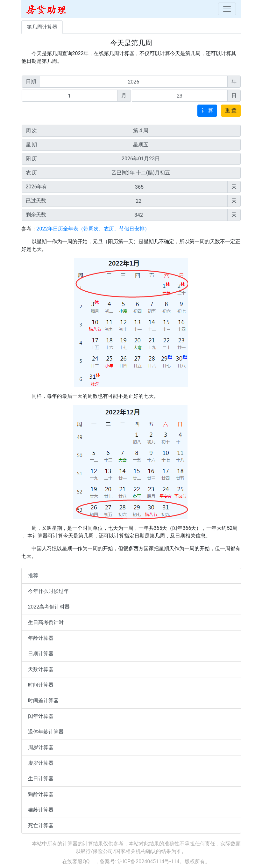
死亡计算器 (41, 825)
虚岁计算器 (41, 763)
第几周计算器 (42, 27)
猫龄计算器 (41, 810)
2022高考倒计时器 (49, 607)
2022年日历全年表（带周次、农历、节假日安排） (93, 229)
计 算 (207, 110)
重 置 (231, 110)
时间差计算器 (43, 700)
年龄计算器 (41, 638)
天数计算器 (41, 669)
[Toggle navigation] (227, 9)
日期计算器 (41, 654)
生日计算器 (41, 779)
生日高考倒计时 (46, 622)
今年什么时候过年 (48, 591)
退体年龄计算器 (46, 732)
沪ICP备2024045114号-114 (148, 861)
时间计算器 (41, 685)
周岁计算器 (41, 747)
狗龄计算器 (41, 794)
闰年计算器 (41, 716)
